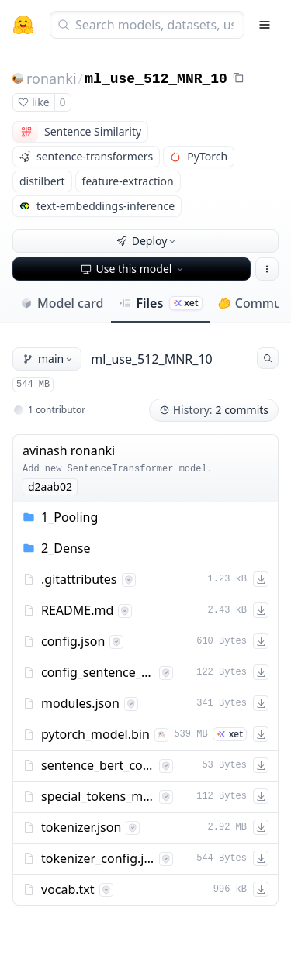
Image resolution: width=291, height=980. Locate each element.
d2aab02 (50, 487)
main (48, 359)
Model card (62, 303)
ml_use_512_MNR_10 (156, 79)
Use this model (133, 269)
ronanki (52, 78)
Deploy (147, 241)
